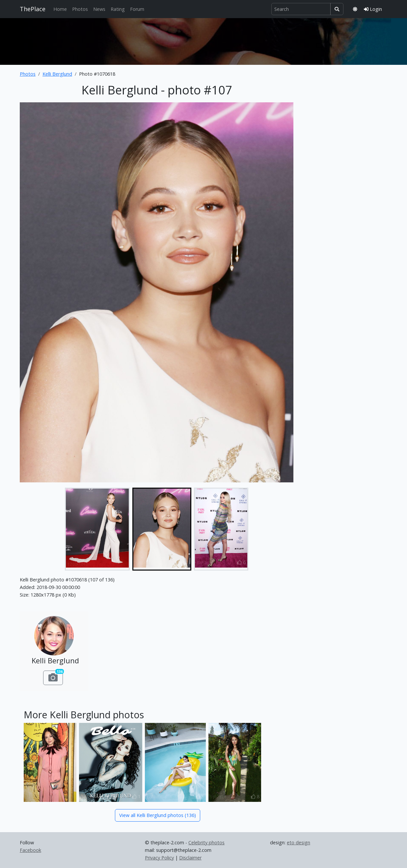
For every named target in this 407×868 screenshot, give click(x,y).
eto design (298, 842)
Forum (137, 9)
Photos (80, 9)
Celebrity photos (206, 842)
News (99, 9)
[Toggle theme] (355, 9)
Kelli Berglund (57, 74)
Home (60, 9)
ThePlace (33, 9)
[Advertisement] (203, 40)
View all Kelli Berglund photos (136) (158, 815)
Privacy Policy (159, 858)
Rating (118, 9)
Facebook (30, 850)
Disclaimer (190, 858)
